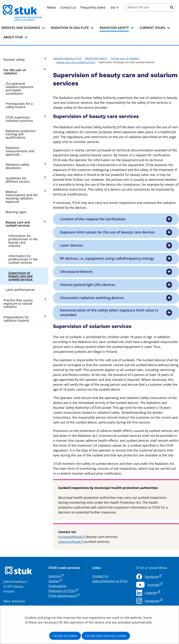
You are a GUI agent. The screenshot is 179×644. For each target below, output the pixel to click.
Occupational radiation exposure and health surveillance (19, 88)
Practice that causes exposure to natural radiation (18, 303)
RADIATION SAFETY (96, 58)
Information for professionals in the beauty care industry (23, 241)
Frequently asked (93, 7)
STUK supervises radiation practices (19, 119)
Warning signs (16, 212)
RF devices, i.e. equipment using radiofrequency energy (107, 258)
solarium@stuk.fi (71, 542)
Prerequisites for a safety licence (19, 105)
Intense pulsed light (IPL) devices (88, 285)
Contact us (68, 7)
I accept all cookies (65, 636)
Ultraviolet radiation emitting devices (92, 298)
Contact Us (100, 576)
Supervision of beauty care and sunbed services (20, 276)
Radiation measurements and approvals (20, 151)
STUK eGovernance (64, 596)
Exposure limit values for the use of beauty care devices (107, 232)
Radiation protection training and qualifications (21, 134)
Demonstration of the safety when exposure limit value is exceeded (109, 313)
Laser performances (20, 290)
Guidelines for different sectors (18, 180)
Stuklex (55, 581)
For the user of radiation (15, 72)
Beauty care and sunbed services (18, 224)
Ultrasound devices (77, 272)
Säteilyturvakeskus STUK (67, 58)
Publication (57, 586)
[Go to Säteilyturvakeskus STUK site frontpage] (31, 13)
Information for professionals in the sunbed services (23, 259)
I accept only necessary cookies (106, 636)
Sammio (56, 576)
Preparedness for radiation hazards (16, 319)
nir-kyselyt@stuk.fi (72, 537)
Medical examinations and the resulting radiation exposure (22, 197)
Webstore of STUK (63, 591)
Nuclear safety (14, 59)
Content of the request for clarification (93, 219)
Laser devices (72, 245)
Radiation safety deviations (17, 166)
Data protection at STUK (110, 581)
